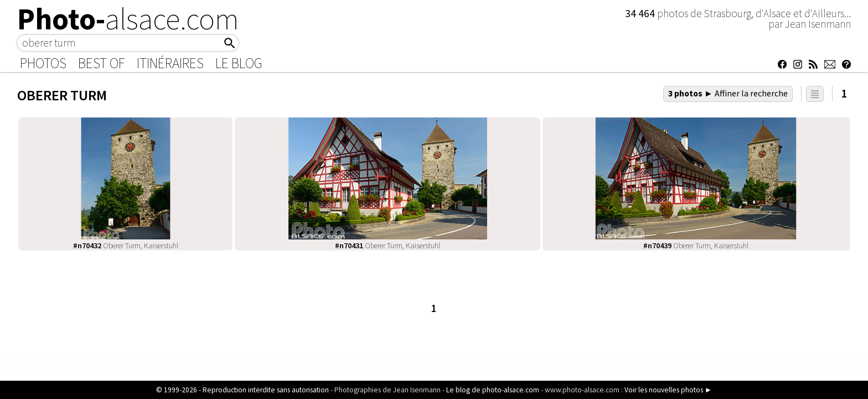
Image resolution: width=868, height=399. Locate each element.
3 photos (728, 93)
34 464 (641, 13)
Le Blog (239, 63)
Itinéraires (170, 63)
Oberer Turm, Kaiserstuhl (126, 245)
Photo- (128, 19)
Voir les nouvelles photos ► (668, 390)
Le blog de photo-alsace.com (493, 390)
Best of (102, 63)
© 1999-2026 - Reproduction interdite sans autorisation (242, 390)
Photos (43, 63)
